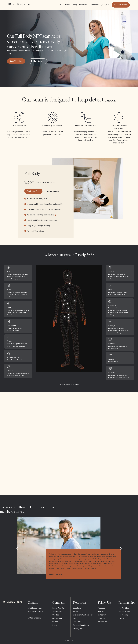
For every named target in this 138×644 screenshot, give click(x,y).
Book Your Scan (121, 5)
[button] (18, 548)
